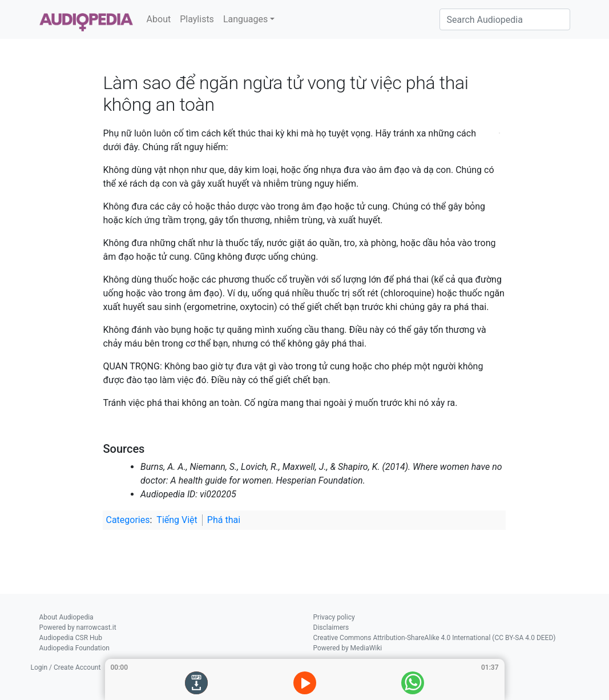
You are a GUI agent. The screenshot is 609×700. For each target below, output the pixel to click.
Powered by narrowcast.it (78, 627)
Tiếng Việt (177, 520)
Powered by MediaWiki (348, 648)
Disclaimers (331, 627)
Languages (245, 19)
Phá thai (224, 520)
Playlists (197, 19)
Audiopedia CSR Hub (71, 638)
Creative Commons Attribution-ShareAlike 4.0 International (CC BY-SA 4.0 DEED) (435, 638)
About (159, 19)
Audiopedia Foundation (74, 648)
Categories (128, 520)
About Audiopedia (66, 617)
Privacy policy (334, 617)
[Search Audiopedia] (505, 19)
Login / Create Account (66, 667)
